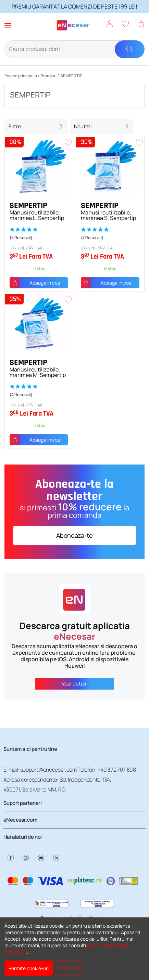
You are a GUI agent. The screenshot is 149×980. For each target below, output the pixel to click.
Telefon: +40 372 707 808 (107, 770)
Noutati (83, 126)
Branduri (49, 76)
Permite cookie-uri (29, 968)
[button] (110, 25)
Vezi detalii (75, 684)
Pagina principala (21, 76)
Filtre (15, 126)
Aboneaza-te (74, 535)
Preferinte (69, 968)
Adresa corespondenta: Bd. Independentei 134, (57, 780)
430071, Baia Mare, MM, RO (34, 789)
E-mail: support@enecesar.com (40, 770)
